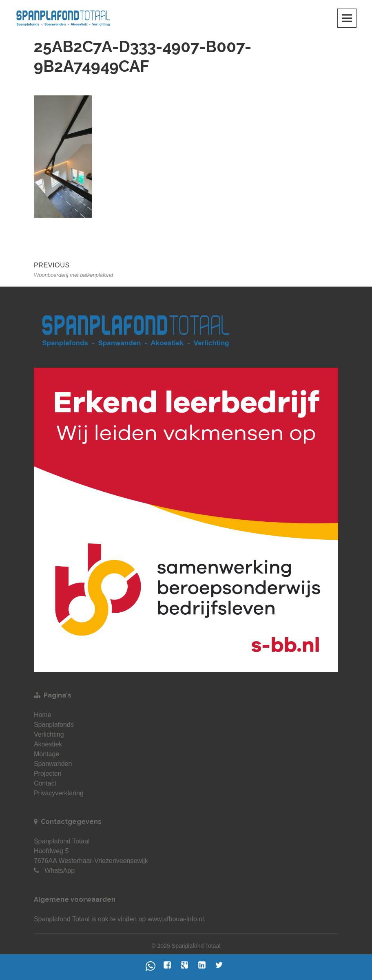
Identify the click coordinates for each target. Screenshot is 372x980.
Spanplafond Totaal (62, 919)
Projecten (48, 774)
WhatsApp (60, 871)
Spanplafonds (54, 725)
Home (43, 715)
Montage (46, 754)
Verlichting (49, 734)
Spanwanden (53, 764)
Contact (45, 783)
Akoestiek (48, 744)
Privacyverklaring (59, 793)
